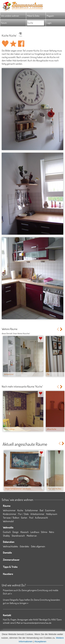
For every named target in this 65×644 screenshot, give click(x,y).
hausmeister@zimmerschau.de (37, 623)
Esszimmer (50, 510)
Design (16, 532)
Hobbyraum (52, 514)
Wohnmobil (8, 521)
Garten (24, 518)
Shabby (6, 536)
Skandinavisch (18, 536)
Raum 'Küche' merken (13, 44)
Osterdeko (24, 546)
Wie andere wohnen (10, 16)
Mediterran (32, 536)
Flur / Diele (23, 514)
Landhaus (35, 532)
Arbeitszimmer (37, 514)
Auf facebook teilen (21, 44)
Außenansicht (41, 518)
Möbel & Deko (33, 16)
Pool (31, 518)
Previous (58, 329)
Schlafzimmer (31, 510)
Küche (20, 510)
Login (49, 23)
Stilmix (44, 532)
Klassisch (25, 532)
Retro (52, 532)
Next (61, 329)
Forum (4, 23)
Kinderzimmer (10, 514)
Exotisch (7, 532)
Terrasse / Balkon (11, 518)
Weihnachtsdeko (10, 546)
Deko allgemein (38, 546)
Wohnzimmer (9, 510)
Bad (42, 510)
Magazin (50, 16)
